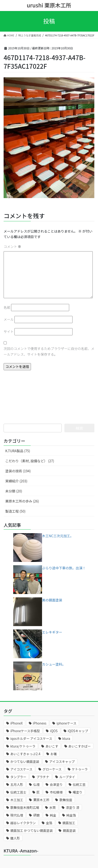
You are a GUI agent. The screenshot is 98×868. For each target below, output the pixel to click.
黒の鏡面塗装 (52, 600)
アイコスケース (21, 769)
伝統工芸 (79, 785)
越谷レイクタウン (23, 823)
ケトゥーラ (80, 769)
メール (9, 319)
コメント (12, 246)
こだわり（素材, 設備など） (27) (30, 461)
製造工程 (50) (15, 511)
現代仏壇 (17, 815)
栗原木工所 (41, 800)
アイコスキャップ (62, 762)
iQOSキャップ (78, 731)
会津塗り (56, 785)
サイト (9, 331)
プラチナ (43, 777)
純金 (53, 815)
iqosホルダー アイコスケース (31, 739)
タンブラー (18, 777)
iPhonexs (40, 723)
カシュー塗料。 (54, 664)
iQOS (54, 731)
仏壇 (36, 785)
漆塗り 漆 (73, 808)
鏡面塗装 (69, 831)
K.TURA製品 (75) (18, 451)
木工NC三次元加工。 (58, 536)
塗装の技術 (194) (18, 471)
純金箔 (71, 815)
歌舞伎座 (66, 800)
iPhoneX (16, 723)
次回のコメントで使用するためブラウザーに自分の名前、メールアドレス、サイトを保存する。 (49, 351)
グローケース (52, 769)
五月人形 (17, 785)
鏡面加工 (69, 823)
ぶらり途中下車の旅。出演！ (64, 568)
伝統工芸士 (18, 792)
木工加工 (17, 800)
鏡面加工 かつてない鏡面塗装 (31, 831)
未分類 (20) (14, 491)
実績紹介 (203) (16, 481)
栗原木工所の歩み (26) (22, 501)
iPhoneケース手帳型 (25, 731)
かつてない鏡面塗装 (25, 762)
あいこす (52, 746)
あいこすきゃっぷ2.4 (25, 754)
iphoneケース (66, 723)
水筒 (52, 808)
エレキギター (52, 632)
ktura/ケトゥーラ (23, 746)
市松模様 (56, 792)
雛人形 (15, 838)
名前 (7, 307)
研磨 (36, 815)
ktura (66, 739)
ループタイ (67, 777)
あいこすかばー (80, 746)
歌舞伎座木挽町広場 (25, 808)
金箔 (49, 823)
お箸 (54, 754)
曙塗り (78, 792)
